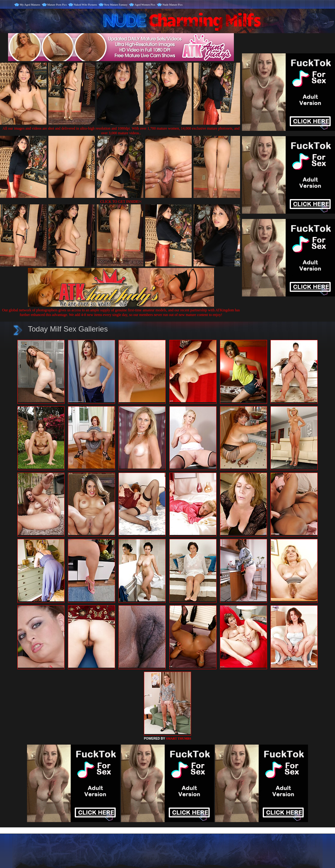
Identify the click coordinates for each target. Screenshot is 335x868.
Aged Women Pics (145, 5)
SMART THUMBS (179, 739)
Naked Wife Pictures (85, 5)
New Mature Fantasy (116, 5)
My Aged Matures (30, 5)
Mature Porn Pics (57, 5)
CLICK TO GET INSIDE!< (121, 202)
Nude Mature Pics (173, 5)
